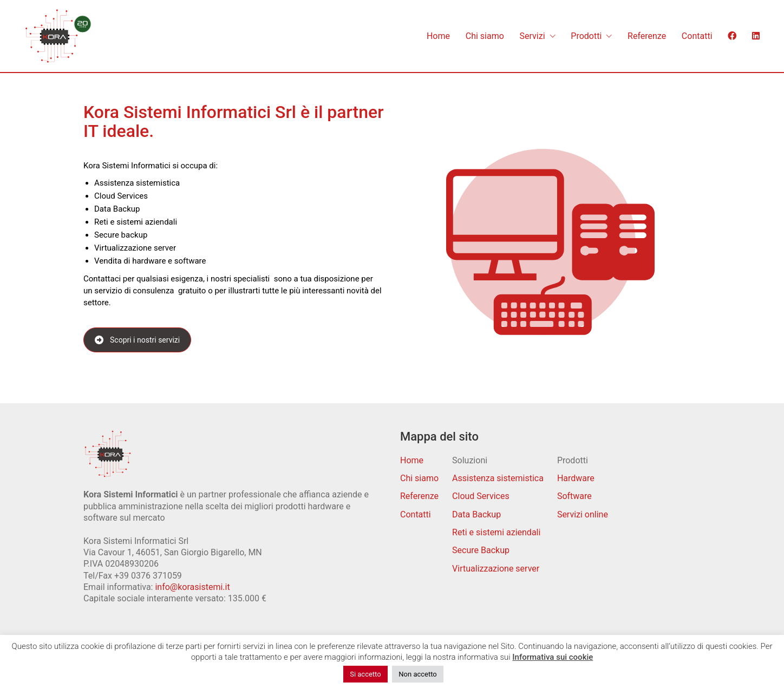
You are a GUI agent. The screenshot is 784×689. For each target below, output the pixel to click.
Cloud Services (481, 496)
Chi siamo (419, 478)
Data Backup (476, 514)
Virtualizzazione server (496, 569)
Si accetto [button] (365, 674)
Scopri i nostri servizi (137, 340)
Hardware (576, 478)
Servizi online (583, 514)
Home (412, 460)
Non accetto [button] (417, 674)
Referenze (419, 496)
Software (574, 496)
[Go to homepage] (58, 36)
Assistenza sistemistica (498, 478)
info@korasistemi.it (192, 587)
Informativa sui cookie (553, 657)
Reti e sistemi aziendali (496, 532)
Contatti (416, 514)
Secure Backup (481, 550)
